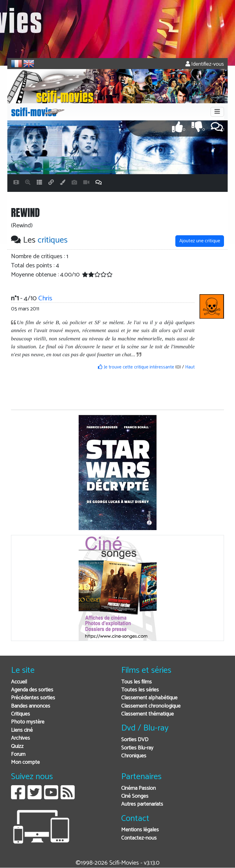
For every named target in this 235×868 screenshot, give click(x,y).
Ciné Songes (135, 796)
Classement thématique (147, 714)
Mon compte (25, 762)
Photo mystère (28, 722)
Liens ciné (22, 730)
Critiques (21, 714)
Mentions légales (140, 830)
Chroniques (134, 756)
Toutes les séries (140, 690)
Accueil (19, 682)
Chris (45, 298)
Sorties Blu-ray (137, 748)
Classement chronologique (151, 706)
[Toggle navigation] (217, 112)
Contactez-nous (139, 838)
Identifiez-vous (205, 64)
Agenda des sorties (32, 690)
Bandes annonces (31, 706)
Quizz (17, 747)
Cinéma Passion (138, 788)
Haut (190, 367)
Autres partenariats (142, 804)
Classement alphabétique (149, 698)
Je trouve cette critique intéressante (136, 367)
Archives (21, 738)
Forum (18, 754)
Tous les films (136, 682)
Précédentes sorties (33, 698)
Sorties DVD (135, 740)
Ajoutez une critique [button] (200, 241)
